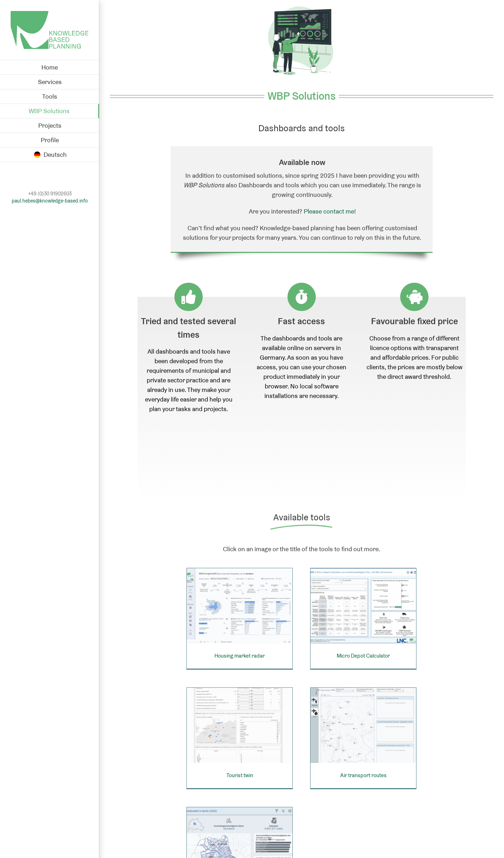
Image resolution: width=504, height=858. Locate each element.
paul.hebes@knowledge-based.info (50, 201)
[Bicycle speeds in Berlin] (260, 810)
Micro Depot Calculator (354, 656)
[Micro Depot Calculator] (354, 605)
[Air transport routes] (334, 719)
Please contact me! (330, 211)
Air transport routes (334, 770)
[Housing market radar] (240, 605)
